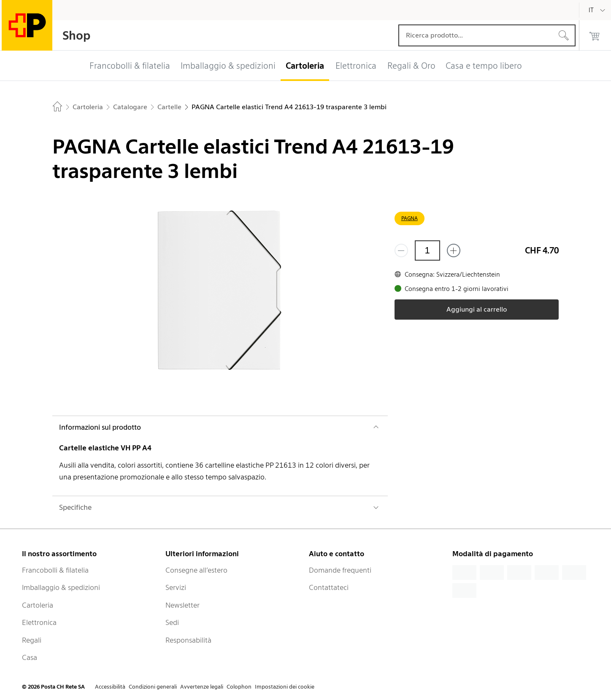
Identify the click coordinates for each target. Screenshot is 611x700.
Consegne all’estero (196, 570)
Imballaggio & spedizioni (61, 587)
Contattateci (329, 587)
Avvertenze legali (202, 687)
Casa (30, 657)
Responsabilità (188, 640)
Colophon (239, 687)
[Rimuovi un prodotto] (401, 250)
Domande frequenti (340, 570)
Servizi (176, 587)
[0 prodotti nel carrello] (595, 35)
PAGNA (410, 218)
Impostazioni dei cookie (285, 687)
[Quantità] (427, 250)
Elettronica (39, 622)
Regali (32, 640)
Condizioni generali (153, 687)
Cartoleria (38, 605)
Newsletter (182, 605)
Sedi (172, 622)
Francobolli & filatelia (55, 570)
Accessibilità (110, 687)
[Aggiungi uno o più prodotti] (454, 250)
